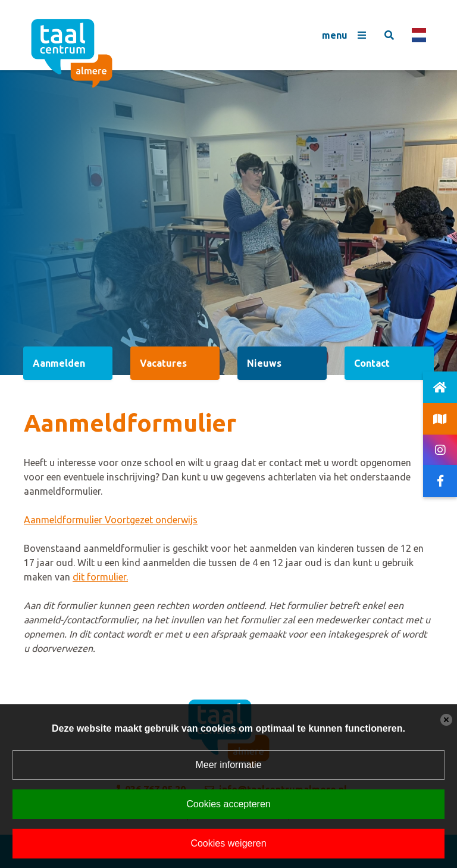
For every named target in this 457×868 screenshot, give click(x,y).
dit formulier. (100, 577)
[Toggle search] (389, 35)
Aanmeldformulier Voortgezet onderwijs (111, 520)
